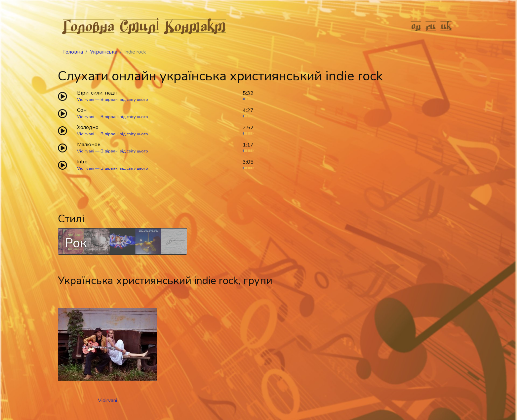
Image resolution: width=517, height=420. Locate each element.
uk (446, 26)
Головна (89, 26)
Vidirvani (86, 100)
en (416, 26)
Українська (104, 52)
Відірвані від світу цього (124, 100)
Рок (76, 243)
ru (431, 26)
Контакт (195, 26)
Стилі (139, 26)
